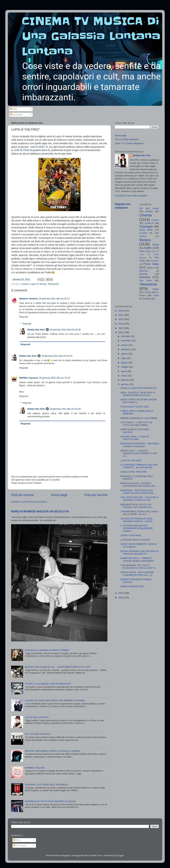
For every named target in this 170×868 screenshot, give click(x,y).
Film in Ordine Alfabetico (127, 139)
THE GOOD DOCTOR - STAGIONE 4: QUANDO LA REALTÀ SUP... (140, 499)
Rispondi (24, 317)
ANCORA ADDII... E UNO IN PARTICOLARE (135, 438)
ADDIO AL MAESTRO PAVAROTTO (138, 388)
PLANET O (42, 147)
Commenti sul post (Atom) (34, 502)
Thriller (155, 289)
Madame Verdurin (29, 299)
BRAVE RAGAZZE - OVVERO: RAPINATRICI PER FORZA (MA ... (139, 485)
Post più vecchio (96, 495)
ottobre (125, 345)
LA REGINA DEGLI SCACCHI (135, 540)
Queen (150, 268)
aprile (124, 371)
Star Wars (146, 280)
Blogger (120, 855)
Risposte (27, 324)
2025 (121, 315)
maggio (125, 367)
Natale (156, 245)
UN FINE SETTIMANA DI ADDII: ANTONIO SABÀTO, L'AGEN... (137, 520)
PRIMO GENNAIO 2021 (132, 586)
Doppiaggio (146, 226)
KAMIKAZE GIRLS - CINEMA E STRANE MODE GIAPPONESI (137, 559)
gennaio (125, 384)
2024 (121, 319)
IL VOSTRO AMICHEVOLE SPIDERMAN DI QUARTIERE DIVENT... (137, 528)
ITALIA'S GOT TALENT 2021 (135, 407)
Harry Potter (146, 230)
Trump (148, 292)
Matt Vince (97, 855)
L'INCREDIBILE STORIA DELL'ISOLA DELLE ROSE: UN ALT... (139, 513)
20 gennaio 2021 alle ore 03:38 (65, 330)
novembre (126, 341)
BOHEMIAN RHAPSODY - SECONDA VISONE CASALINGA (140, 445)
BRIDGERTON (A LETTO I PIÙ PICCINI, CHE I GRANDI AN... (137, 506)
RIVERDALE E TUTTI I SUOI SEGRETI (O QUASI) (50, 801)
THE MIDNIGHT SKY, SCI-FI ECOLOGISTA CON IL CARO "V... (139, 567)
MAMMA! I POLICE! (35, 768)
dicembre (126, 336)
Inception (144, 233)
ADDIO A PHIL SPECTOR (133, 472)
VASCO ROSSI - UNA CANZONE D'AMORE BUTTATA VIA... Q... (137, 574)
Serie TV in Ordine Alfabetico (129, 143)
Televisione (53, 284)
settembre (126, 349)
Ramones (144, 271)
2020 (121, 593)
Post (13, 109)
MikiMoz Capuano (29, 378)
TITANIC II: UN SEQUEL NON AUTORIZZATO (48, 684)
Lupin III (34, 284)
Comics (155, 220)
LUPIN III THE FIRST (131, 460)
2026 (121, 311)
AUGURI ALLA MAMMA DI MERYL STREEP (47, 650)
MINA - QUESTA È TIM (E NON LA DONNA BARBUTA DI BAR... (138, 394)
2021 (121, 332)
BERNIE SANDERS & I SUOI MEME (139, 418)
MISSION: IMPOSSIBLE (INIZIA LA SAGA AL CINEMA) (52, 751)
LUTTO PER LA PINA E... (38, 717)
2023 (121, 324)
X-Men (156, 295)
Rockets (144, 274)
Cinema (25, 284)
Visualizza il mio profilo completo (131, 196)
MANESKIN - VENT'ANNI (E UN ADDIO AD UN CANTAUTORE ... (138, 492)
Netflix (148, 248)
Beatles (149, 211)
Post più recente (22, 495)
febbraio (125, 380)
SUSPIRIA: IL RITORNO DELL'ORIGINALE (46, 785)
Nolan (142, 251)
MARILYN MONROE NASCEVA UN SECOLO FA (40, 511)
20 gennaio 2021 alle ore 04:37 (57, 356)
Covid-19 (149, 223)
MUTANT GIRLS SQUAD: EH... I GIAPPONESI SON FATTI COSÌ (57, 667)
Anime (156, 208)
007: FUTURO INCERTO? (38, 734)
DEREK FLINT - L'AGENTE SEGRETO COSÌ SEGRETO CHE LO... (139, 453)
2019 (121, 598)
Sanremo (145, 277)
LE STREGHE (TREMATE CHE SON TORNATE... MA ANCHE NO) (139, 466)
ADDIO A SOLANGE (131, 535)
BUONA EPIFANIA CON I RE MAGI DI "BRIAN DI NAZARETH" (140, 553)
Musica (43, 284)
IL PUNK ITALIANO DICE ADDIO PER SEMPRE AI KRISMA (55, 700)
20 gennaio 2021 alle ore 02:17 (54, 299)
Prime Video (151, 264)
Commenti (16, 115)
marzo (124, 376)
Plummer (155, 261)
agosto (125, 354)
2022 (121, 328)
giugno (125, 362)
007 (141, 208)
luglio (124, 358)
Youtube (147, 299)
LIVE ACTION (22, 150)
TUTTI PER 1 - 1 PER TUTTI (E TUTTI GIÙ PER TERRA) (136, 424)
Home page (59, 495)
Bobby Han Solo (36, 330)
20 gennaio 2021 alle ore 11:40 (55, 378)
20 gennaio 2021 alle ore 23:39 (65, 409)
